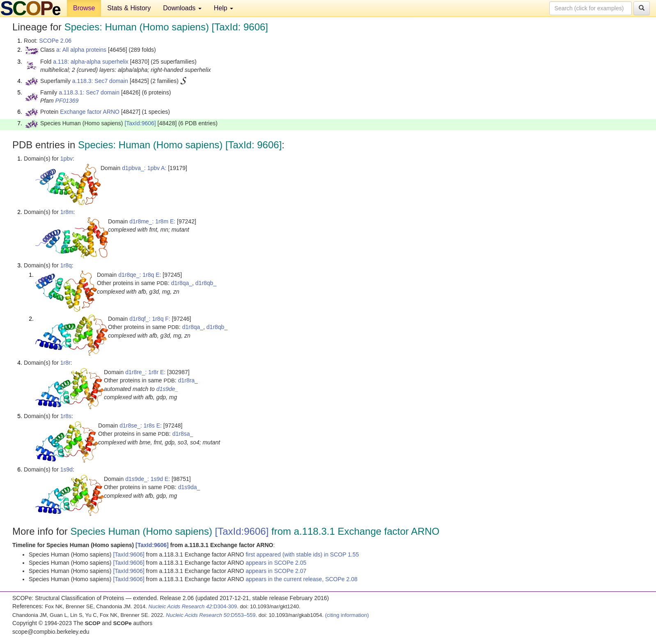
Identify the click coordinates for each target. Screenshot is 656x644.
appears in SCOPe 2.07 (276, 571)
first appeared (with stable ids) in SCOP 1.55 (302, 554)
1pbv (67, 159)
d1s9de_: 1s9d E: (148, 479)
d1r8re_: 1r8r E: (145, 372)
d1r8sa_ (183, 434)
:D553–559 (211, 615)
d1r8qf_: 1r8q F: (150, 319)
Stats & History (129, 8)
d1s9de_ (167, 389)
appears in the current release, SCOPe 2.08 (301, 579)
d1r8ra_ (188, 380)
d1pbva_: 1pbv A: (144, 168)
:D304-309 (193, 606)
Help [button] (224, 8)
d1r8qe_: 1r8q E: (140, 275)
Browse (84, 8)
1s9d (67, 469)
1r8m (67, 212)
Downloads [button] (182, 8)
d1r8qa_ (182, 283)
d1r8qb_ (206, 283)
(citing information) (347, 615)
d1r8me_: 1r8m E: (152, 221)
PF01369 (67, 101)
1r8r (65, 363)
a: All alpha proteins (81, 50)
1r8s (66, 416)
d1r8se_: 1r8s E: (141, 425)
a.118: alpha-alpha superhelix (91, 62)
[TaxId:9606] (140, 123)
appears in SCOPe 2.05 (276, 563)
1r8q (66, 265)
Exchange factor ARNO (90, 112)
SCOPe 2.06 (55, 41)
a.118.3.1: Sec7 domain (89, 92)
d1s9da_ (189, 487)
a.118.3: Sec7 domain (100, 81)
